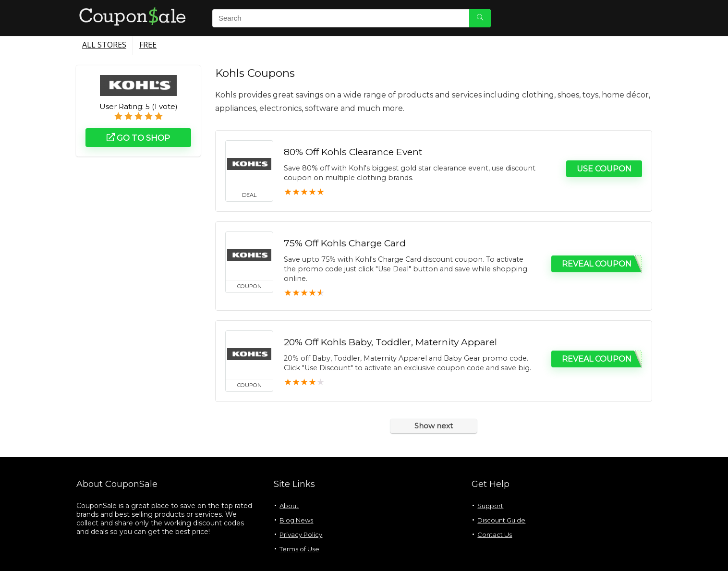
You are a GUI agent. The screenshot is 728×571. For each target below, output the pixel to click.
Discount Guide (501, 520)
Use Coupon (604, 169)
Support (490, 506)
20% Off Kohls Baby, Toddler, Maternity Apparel (390, 342)
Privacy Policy (301, 535)
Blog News (296, 520)
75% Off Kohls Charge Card (345, 243)
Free (148, 45)
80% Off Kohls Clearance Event (353, 152)
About (289, 506)
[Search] (480, 18)
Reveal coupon (597, 264)
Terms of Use (299, 549)
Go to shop (138, 138)
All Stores (104, 45)
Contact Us (495, 535)
